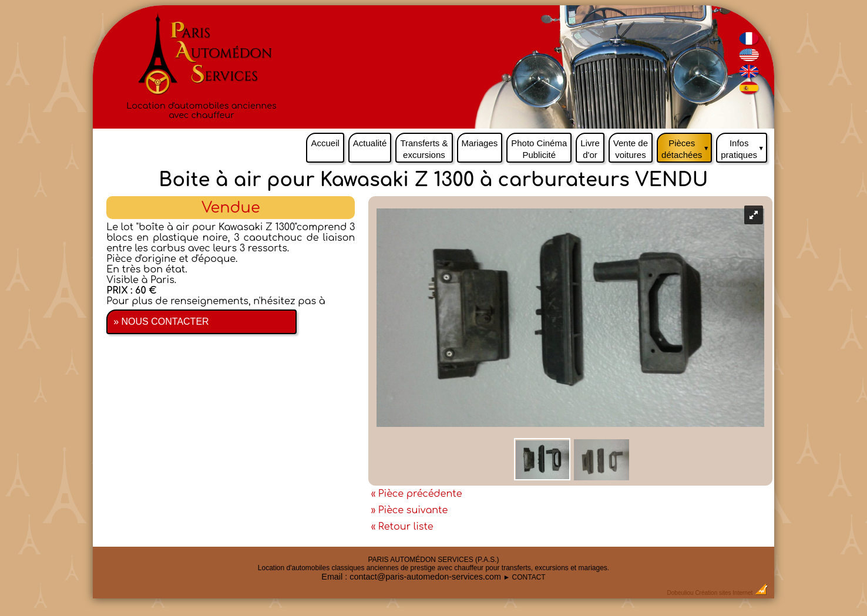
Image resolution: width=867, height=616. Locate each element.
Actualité (370, 143)
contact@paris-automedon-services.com (425, 577)
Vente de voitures (631, 149)
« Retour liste (402, 527)
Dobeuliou (681, 593)
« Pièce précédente (417, 494)
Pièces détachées (687, 146)
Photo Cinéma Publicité (539, 149)
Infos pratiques (744, 146)
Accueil (325, 143)
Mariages (480, 143)
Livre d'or (590, 149)
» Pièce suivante (410, 510)
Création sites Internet (724, 593)
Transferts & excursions (424, 149)
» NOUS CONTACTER (161, 322)
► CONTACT (524, 577)
